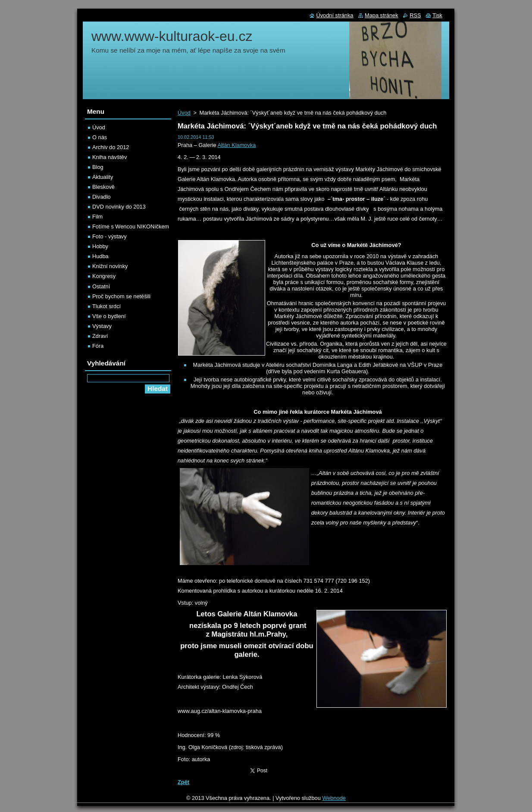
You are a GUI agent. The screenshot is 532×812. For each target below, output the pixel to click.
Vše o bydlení (109, 316)
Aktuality (103, 177)
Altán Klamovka (236, 145)
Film (97, 217)
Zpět (183, 782)
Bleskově (103, 187)
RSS (415, 15)
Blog (98, 167)
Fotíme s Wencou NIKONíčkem (131, 226)
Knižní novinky (110, 266)
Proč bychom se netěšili (121, 296)
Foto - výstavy (110, 236)
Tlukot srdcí (106, 306)
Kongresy (104, 276)
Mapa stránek (382, 15)
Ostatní (101, 286)
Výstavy (102, 326)
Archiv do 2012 (111, 147)
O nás (100, 137)
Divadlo (102, 197)
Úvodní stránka (335, 15)
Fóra (98, 346)
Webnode (334, 798)
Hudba (100, 256)
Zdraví (100, 336)
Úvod (184, 113)
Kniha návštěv (110, 157)
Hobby (100, 246)
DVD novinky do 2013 (119, 207)
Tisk (437, 15)
